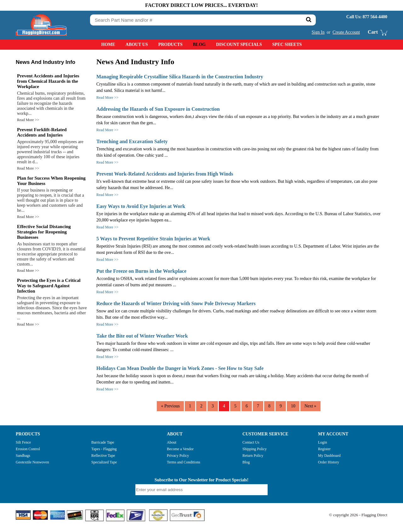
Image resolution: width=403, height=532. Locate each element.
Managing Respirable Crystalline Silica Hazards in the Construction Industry (180, 77)
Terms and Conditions (184, 462)
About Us (137, 45)
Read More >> (28, 120)
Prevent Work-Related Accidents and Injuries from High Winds (165, 174)
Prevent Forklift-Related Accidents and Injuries (42, 132)
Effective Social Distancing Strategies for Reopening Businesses (44, 232)
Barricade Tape (103, 442)
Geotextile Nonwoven (32, 462)
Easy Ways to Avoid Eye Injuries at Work (141, 206)
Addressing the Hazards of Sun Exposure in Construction (158, 109)
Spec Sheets (287, 45)
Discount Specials (239, 45)
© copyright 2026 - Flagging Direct (358, 515)
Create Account (346, 32)
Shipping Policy (255, 449)
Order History (329, 462)
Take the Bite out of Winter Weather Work (142, 336)
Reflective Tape (103, 456)
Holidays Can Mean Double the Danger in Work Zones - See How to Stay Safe (180, 368)
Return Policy (253, 456)
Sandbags (23, 456)
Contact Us (251, 442)
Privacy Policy (178, 456)
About (172, 442)
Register (324, 449)
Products (170, 45)
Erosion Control (28, 449)
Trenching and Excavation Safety (132, 141)
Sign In (318, 32)
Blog (199, 45)
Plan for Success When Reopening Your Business (51, 181)
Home (108, 45)
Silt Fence (23, 442)
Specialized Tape (104, 462)
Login (323, 442)
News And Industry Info (45, 62)
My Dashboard (329, 456)
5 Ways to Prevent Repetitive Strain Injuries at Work (153, 239)
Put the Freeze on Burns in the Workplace (141, 271)
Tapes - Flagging (104, 449)
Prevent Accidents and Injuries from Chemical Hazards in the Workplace (48, 81)
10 (293, 406)
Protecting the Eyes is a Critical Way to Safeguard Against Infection (49, 286)
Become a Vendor (180, 449)
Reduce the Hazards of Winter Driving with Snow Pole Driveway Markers (176, 303)
